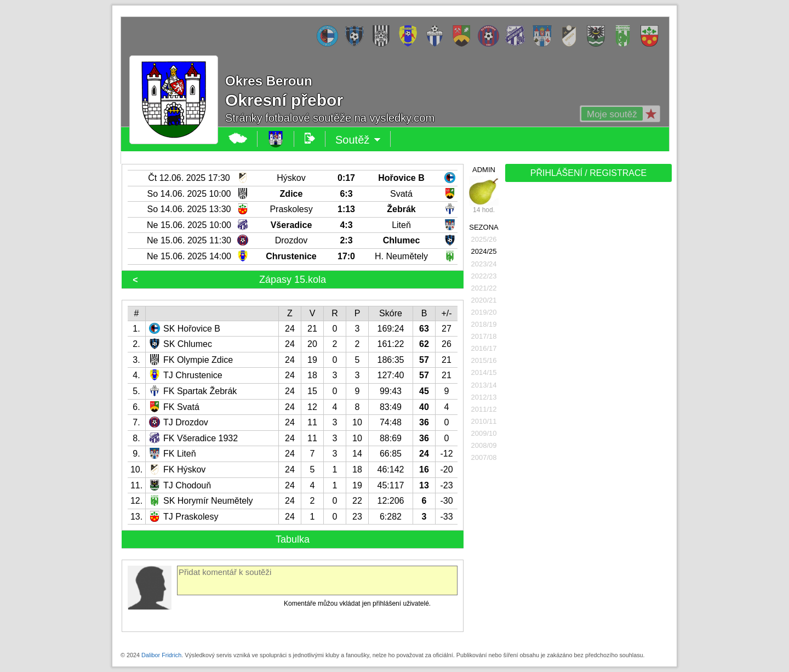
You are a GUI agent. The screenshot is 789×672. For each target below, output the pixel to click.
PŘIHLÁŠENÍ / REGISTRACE (589, 173)
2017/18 (484, 336)
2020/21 (484, 300)
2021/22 (484, 288)
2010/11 (484, 421)
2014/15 (484, 372)
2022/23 (484, 276)
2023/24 (484, 264)
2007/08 (484, 457)
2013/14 (484, 385)
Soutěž (358, 140)
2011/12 (484, 409)
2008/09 (484, 445)
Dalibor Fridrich (161, 655)
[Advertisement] (587, 357)
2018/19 (484, 324)
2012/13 (484, 397)
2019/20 (484, 312)
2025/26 (484, 239)
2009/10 (484, 433)
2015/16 (484, 360)
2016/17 (484, 348)
